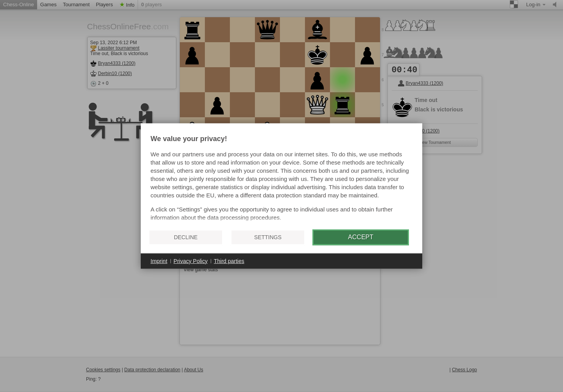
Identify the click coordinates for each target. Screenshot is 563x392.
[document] (281, 179)
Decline (186, 237)
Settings (268, 237)
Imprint (159, 261)
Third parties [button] (229, 261)
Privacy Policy (191, 261)
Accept (361, 237)
